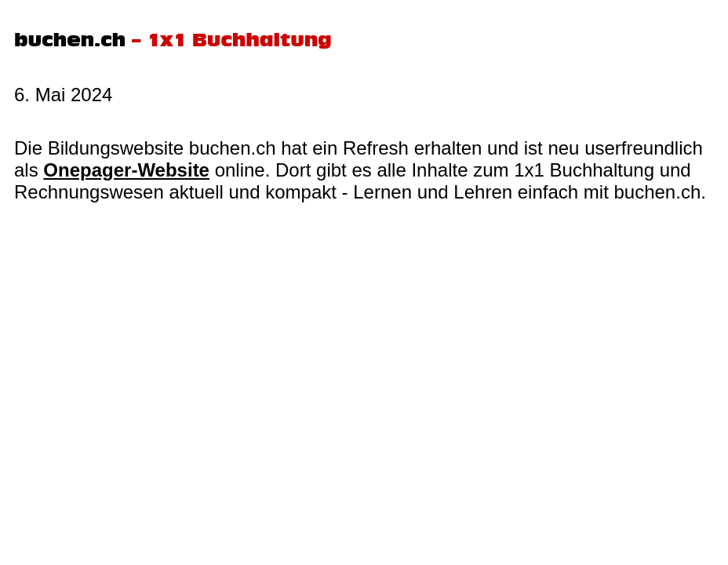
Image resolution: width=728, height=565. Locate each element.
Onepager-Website (126, 170)
